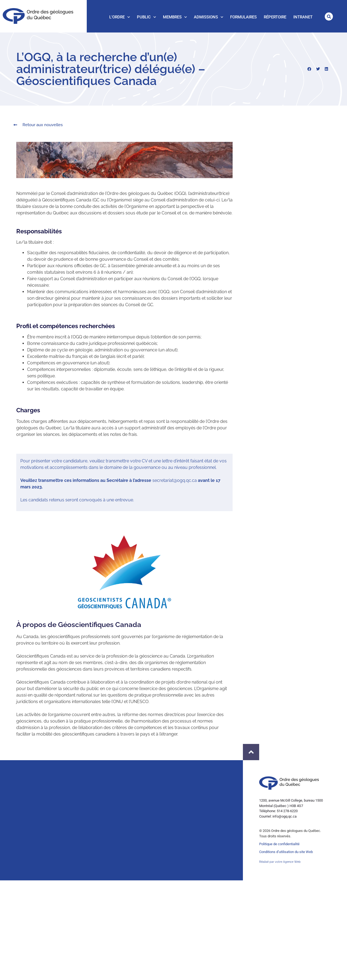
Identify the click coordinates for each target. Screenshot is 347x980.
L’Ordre (120, 17)
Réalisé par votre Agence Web (280, 862)
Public (146, 17)
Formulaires (243, 17)
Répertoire (275, 17)
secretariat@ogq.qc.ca (175, 480)
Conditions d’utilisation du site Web (286, 852)
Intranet (303, 17)
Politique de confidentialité (279, 844)
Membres (175, 17)
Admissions (208, 17)
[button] (329, 17)
